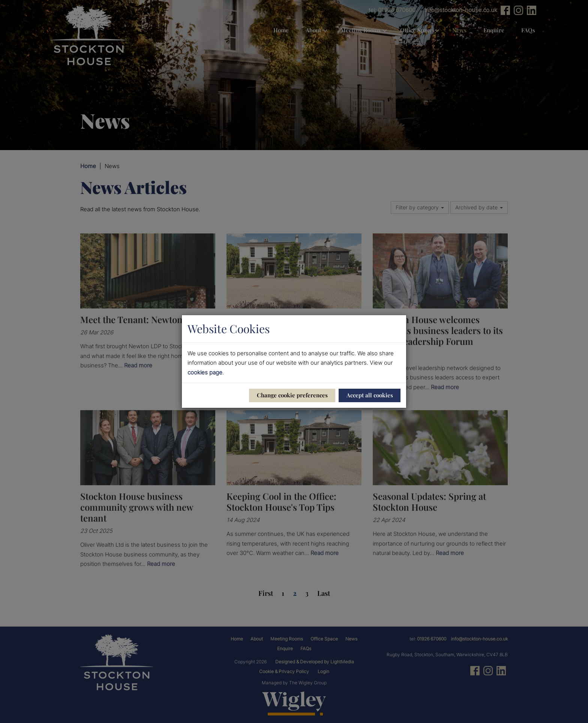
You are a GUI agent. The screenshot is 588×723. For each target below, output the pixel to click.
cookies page (205, 372)
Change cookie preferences (292, 395)
